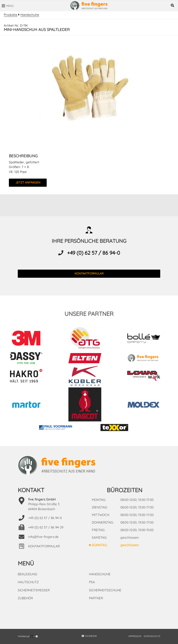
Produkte (11, 15)
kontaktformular (89, 273)
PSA (92, 582)
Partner (96, 598)
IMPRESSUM (135, 636)
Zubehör (25, 598)
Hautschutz (28, 582)
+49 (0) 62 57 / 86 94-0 (94, 253)
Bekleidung (27, 574)
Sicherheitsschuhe (105, 590)
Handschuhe (30, 15)
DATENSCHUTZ (152, 636)
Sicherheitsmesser (34, 590)
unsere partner (89, 314)
